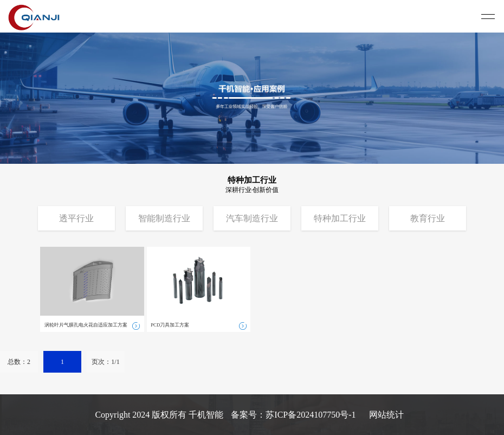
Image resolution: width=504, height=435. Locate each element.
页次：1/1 (105, 362)
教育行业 (428, 218)
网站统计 (386, 415)
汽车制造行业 (252, 218)
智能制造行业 (164, 218)
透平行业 (76, 218)
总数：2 (19, 362)
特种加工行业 (340, 218)
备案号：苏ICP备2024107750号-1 (293, 415)
